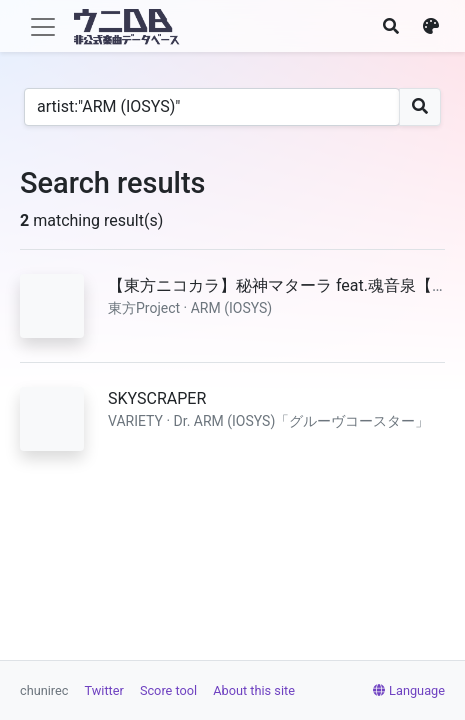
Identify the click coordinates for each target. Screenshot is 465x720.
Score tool (168, 690)
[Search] (212, 107)
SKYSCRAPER (157, 398)
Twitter (104, 690)
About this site (254, 690)
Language (409, 690)
